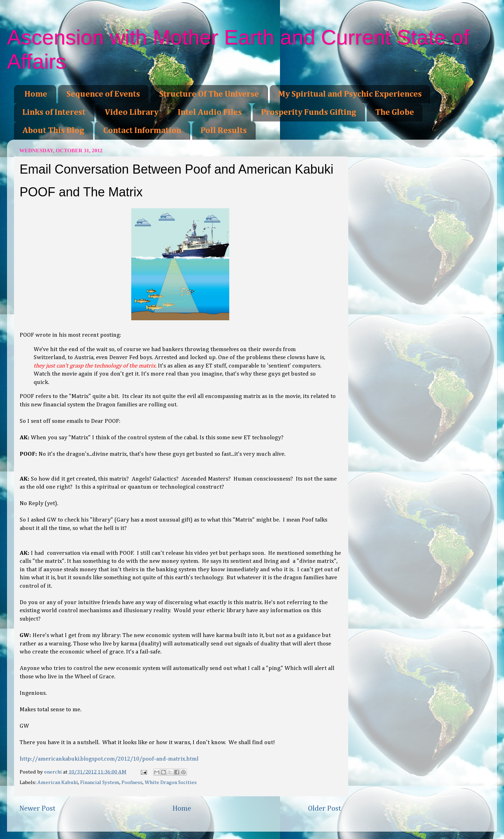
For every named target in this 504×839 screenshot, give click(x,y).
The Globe (395, 112)
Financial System (100, 782)
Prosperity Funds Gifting (309, 112)
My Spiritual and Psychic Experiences (350, 94)
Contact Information (142, 131)
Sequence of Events (103, 94)
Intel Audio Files (210, 112)
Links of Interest (54, 112)
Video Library (132, 112)
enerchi (54, 772)
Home (36, 94)
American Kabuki (58, 782)
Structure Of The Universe (209, 94)
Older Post (325, 809)
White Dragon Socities (171, 782)
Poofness (132, 782)
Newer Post (37, 809)
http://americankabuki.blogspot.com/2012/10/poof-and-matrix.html (109, 759)
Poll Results (224, 131)
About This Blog (53, 131)
